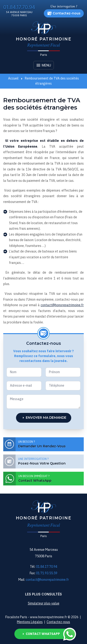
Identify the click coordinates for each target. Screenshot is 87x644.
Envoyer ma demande (44, 418)
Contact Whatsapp (47, 634)
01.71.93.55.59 (47, 573)
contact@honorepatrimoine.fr (62, 305)
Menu (43, 65)
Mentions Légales (30, 622)
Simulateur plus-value (44, 603)
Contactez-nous (64, 13)
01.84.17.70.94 (19, 7)
